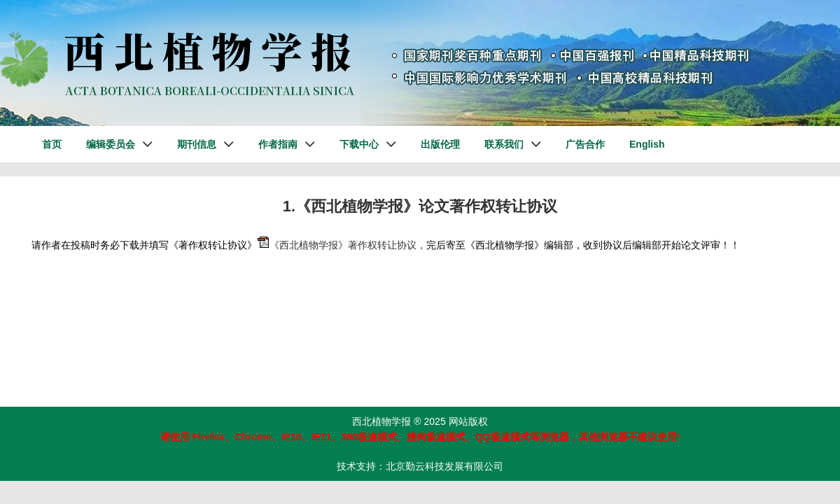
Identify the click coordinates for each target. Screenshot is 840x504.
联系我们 (504, 144)
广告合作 (585, 144)
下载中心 (359, 144)
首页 (52, 144)
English (647, 144)
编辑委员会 (111, 144)
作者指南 (278, 144)
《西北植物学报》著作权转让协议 (343, 245)
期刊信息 (197, 144)
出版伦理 (440, 144)
